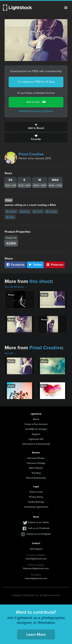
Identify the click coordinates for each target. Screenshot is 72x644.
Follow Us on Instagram (39, 534)
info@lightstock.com (36, 559)
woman (11, 212)
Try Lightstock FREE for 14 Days (36, 82)
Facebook (15, 265)
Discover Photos (36, 458)
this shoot (41, 281)
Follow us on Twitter (39, 522)
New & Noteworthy (36, 478)
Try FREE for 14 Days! (36, 429)
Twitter (35, 265)
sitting (25, 212)
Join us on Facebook (39, 528)
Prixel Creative (31, 154)
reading (51, 212)
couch (38, 212)
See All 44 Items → (16, 287)
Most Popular (36, 468)
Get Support (36, 549)
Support (36, 434)
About (36, 419)
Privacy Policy (36, 497)
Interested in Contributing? (36, 444)
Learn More (36, 634)
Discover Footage (36, 463)
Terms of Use (36, 492)
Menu (66, 8)
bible (10, 217)
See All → (10, 353)
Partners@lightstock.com (36, 568)
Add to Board (36, 127)
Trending (36, 473)
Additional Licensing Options (36, 111)
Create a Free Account (36, 424)
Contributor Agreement (36, 507)
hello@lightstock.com (36, 578)
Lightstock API (36, 439)
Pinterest (55, 265)
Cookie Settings (36, 502)
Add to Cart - (36, 102)
